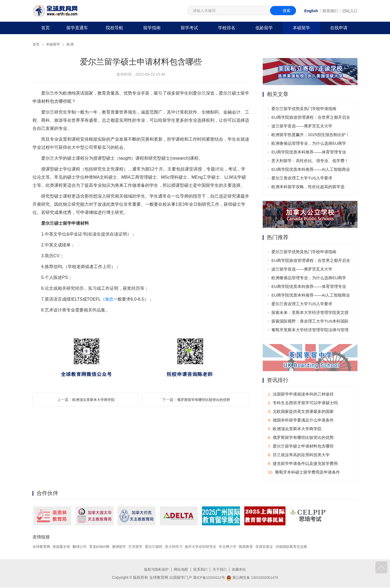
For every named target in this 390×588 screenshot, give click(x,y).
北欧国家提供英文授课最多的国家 (301, 412)
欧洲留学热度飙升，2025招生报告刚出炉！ (311, 135)
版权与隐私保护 (154, 570)
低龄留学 (264, 28)
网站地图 (180, 570)
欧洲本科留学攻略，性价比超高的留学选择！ (308, 188)
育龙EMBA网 (104, 547)
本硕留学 (301, 28)
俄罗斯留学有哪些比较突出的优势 (203, 400)
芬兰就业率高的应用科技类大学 (299, 456)
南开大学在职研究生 (212, 547)
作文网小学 (241, 547)
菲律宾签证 (280, 547)
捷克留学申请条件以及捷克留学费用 (303, 464)
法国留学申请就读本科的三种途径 (301, 395)
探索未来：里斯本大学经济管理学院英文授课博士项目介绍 (311, 314)
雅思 (109, 299)
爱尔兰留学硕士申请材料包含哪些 (301, 447)
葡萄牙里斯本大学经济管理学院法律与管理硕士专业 (311, 331)
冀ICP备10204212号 (207, 578)
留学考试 (189, 28)
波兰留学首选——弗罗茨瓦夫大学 (302, 126)
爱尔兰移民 (162, 547)
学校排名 (227, 28)
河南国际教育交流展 (309, 547)
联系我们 (330, 11)
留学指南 (152, 28)
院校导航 (115, 28)
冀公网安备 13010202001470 (253, 578)
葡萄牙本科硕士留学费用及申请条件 (304, 473)
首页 (45, 28)
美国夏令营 (63, 547)
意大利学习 (183, 547)
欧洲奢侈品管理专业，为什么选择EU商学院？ (309, 145)
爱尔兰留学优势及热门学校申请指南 (304, 109)
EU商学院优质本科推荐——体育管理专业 (309, 152)
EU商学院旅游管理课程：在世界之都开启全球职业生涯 (311, 119)
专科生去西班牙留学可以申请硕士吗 (303, 404)
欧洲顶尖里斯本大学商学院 (93, 400)
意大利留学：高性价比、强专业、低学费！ (311, 161)
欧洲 (72, 44)
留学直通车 (77, 28)
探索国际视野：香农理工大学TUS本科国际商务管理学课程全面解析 (311, 323)
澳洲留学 (125, 547)
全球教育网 (42, 547)
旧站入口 (350, 11)
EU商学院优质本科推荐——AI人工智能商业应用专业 (311, 171)
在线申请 (339, 28)
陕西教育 (261, 547)
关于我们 (221, 570)
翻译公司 (83, 547)
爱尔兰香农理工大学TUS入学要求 (302, 179)
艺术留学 (142, 547)
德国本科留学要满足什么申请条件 (301, 421)
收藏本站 (241, 570)
